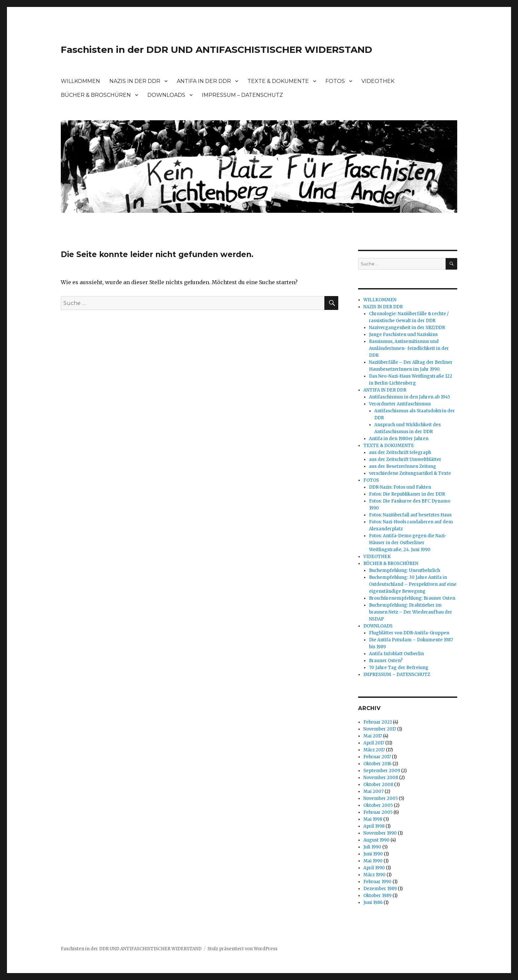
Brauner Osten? (386, 661)
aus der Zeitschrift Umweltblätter (405, 459)
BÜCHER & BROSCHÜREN (96, 95)
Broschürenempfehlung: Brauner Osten (412, 598)
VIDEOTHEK (378, 81)
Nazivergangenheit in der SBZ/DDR (407, 328)
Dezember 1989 (380, 889)
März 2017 (374, 750)
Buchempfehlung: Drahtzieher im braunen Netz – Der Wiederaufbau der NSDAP (411, 612)
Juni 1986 (373, 903)
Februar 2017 (377, 757)
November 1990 (380, 833)
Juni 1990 (373, 854)
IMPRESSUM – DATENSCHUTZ (242, 95)
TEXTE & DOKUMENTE (278, 81)
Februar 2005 (378, 812)
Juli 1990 (372, 847)
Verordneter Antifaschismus (400, 404)
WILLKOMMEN (80, 81)
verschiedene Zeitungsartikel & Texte (410, 473)
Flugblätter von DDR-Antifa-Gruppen (409, 633)
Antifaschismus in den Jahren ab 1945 (409, 397)
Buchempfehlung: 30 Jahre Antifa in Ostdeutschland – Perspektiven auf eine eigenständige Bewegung (413, 584)
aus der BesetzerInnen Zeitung (403, 466)
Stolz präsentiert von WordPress (242, 949)
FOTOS (335, 81)
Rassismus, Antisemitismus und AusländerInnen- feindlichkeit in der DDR (409, 348)
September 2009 (382, 771)
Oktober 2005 (378, 805)
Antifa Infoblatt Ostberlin (396, 654)
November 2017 (380, 729)
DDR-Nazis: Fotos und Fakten (400, 487)
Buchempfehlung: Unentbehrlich (405, 570)
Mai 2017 (373, 736)
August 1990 (376, 840)
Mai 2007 (373, 792)
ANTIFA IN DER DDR (204, 81)
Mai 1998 (373, 819)
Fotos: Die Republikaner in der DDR (407, 494)
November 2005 (381, 798)
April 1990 (374, 868)
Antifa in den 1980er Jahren (399, 439)
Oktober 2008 (378, 785)
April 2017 (374, 743)
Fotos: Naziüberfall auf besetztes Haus (410, 515)
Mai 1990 (373, 861)
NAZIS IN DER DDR (135, 81)
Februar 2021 (378, 722)
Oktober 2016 (377, 764)
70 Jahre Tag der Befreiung (399, 668)
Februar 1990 (377, 882)
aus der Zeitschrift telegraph (400, 452)
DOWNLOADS (166, 95)
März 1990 (374, 875)
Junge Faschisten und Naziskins (403, 335)
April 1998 (374, 826)
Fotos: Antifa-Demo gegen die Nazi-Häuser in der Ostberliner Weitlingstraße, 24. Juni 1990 (408, 543)
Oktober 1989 (377, 896)
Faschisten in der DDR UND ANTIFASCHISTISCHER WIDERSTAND (217, 50)
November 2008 (381, 778)
